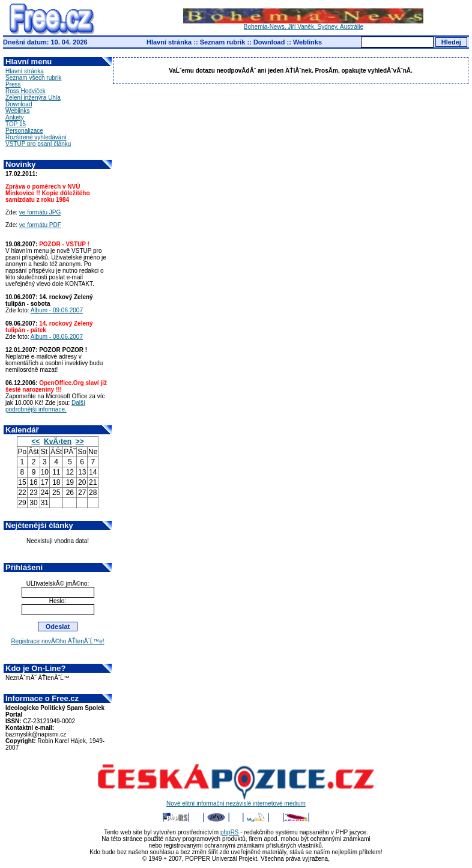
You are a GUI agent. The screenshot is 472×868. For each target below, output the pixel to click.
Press (13, 84)
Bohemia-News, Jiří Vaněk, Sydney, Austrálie (303, 24)
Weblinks (307, 42)
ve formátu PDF (40, 225)
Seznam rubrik (223, 42)
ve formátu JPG (40, 212)
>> (80, 442)
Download (269, 42)
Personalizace (24, 131)
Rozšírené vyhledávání (36, 137)
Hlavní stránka (169, 42)
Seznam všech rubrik (33, 78)
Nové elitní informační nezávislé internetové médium (236, 801)
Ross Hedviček (26, 91)
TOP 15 (16, 124)
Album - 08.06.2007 (57, 337)
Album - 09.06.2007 (57, 310)
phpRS (230, 832)
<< (35, 442)
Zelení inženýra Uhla (33, 98)
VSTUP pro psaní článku (38, 144)
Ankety (15, 117)
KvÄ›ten (58, 442)
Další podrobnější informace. (45, 406)
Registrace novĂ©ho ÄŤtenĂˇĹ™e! (57, 641)
